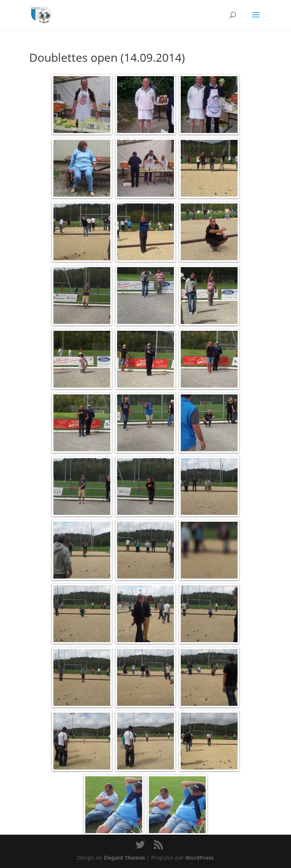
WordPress (199, 858)
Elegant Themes (124, 858)
